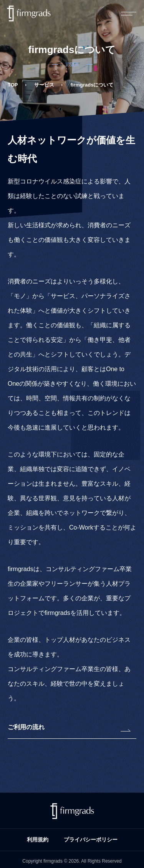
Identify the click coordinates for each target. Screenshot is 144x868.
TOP (13, 85)
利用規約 (38, 840)
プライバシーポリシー (91, 840)
